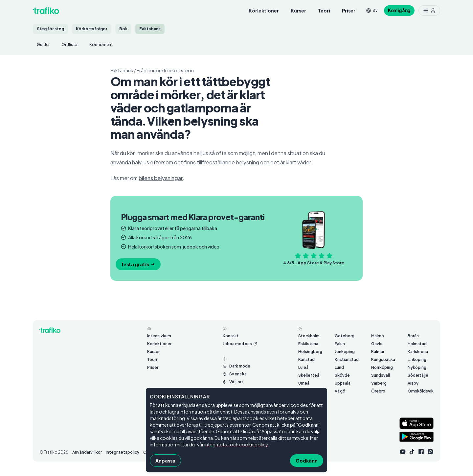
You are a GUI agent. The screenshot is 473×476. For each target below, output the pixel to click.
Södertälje (418, 375)
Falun (340, 344)
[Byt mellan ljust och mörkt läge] (236, 366)
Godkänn (307, 461)
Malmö (378, 336)
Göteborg (345, 336)
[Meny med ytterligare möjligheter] (429, 11)
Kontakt (231, 336)
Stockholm (309, 336)
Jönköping (345, 352)
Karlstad (306, 359)
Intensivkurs (159, 336)
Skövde (342, 375)
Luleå (303, 367)
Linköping (417, 359)
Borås (413, 336)
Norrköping (382, 367)
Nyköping (417, 367)
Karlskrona (418, 352)
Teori (324, 11)
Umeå (304, 383)
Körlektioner (264, 11)
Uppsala (343, 383)
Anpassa (165, 461)
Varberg (379, 383)
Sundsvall (381, 375)
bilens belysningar (161, 178)
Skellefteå (309, 375)
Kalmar (378, 352)
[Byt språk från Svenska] (235, 374)
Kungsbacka (383, 359)
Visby (413, 383)
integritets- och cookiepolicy (236, 444)
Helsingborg (310, 352)
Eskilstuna (308, 344)
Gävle (377, 344)
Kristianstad (347, 359)
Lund (339, 367)
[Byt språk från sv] (372, 10)
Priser (349, 11)
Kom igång (399, 10)
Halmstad (417, 344)
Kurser (298, 11)
